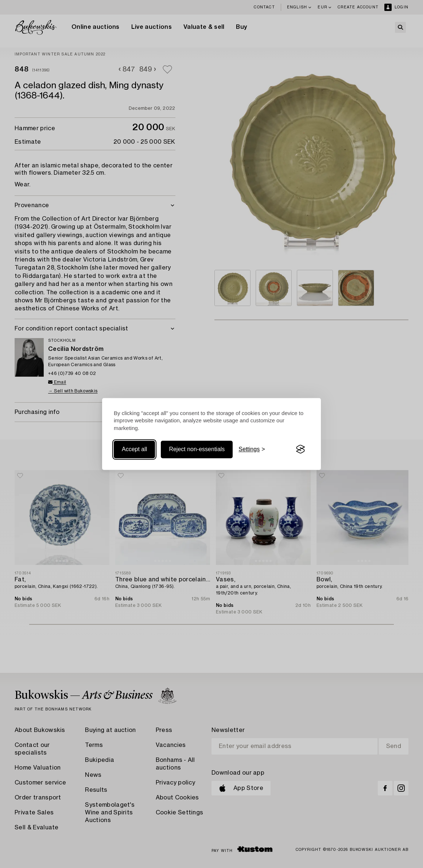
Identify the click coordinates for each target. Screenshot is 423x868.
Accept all (134, 449)
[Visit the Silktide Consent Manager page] (300, 449)
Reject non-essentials (197, 449)
